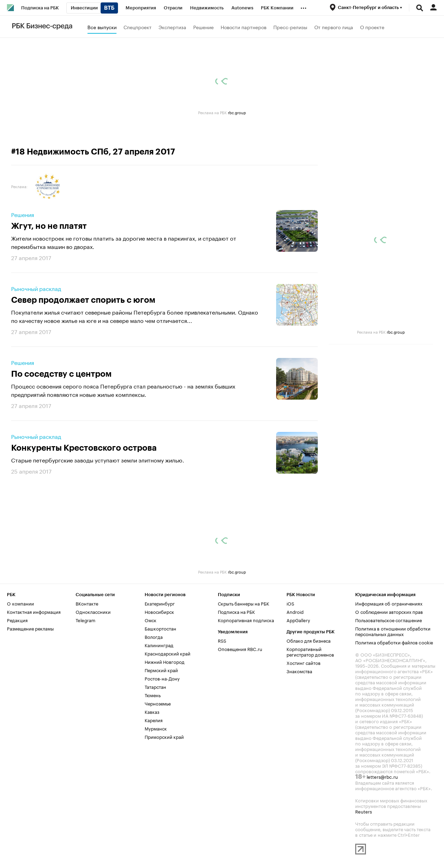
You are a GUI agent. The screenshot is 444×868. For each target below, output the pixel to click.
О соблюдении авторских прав (389, 611)
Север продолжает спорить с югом (83, 300)
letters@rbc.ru (382, 776)
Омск (151, 620)
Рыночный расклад (36, 288)
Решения (23, 214)
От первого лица (334, 27)
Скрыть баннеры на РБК (244, 603)
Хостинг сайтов (304, 662)
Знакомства (299, 671)
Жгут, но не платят (49, 226)
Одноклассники (93, 611)
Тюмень (153, 695)
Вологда (154, 636)
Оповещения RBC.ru (240, 649)
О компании (20, 603)
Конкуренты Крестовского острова (84, 448)
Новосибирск (159, 611)
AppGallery (298, 620)
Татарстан (155, 686)
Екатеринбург (160, 603)
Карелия (154, 720)
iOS (290, 603)
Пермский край (161, 670)
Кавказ (152, 711)
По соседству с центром (61, 374)
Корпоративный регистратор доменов (310, 651)
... (304, 7)
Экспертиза (172, 27)
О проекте (372, 27)
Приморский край (164, 736)
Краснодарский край (168, 653)
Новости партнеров (244, 27)
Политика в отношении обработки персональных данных (393, 631)
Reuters (364, 811)
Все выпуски (102, 27)
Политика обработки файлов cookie (394, 642)
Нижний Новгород (165, 661)
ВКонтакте (87, 603)
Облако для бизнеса (309, 640)
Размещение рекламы (30, 628)
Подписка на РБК (236, 611)
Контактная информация (34, 611)
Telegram (86, 620)
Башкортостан (160, 628)
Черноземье (158, 703)
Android (295, 611)
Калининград (159, 645)
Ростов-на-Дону (162, 678)
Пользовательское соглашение (388, 620)
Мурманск (156, 728)
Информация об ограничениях (389, 603)
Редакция (17, 620)
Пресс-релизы (290, 27)
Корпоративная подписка (246, 620)
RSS (222, 640)
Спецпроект (138, 27)
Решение (203, 27)
